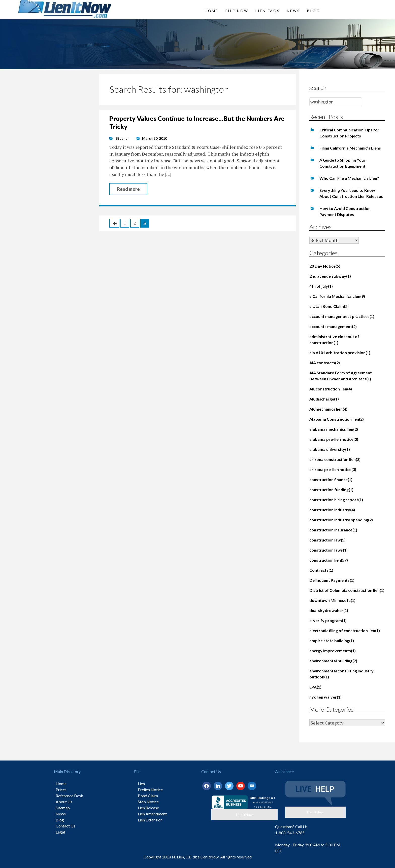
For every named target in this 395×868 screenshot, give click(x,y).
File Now (237, 11)
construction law (327, 540)
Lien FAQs (268, 11)
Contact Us (65, 826)
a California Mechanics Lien (337, 296)
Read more (128, 189)
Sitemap (63, 808)
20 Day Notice (325, 266)
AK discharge (324, 399)
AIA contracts (325, 363)
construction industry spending (341, 520)
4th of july (321, 286)
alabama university (330, 449)
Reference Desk (69, 796)
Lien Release (148, 808)
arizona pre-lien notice (333, 469)
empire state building (332, 641)
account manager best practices (342, 316)
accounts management (333, 326)
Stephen (123, 138)
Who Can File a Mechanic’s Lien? (349, 178)
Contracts (321, 570)
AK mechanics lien (328, 409)
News (293, 11)
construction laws (328, 550)
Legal (60, 832)
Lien (141, 784)
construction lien (329, 560)
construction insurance (333, 530)
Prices (61, 790)
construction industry (332, 510)
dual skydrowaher (329, 610)
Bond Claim (148, 796)
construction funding (331, 490)
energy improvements (333, 651)
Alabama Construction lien (337, 419)
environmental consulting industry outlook (341, 674)
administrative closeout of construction (334, 339)
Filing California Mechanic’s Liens (350, 148)
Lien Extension (150, 820)
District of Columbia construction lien (347, 590)
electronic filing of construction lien (345, 630)
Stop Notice (148, 802)
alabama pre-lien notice (334, 439)
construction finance (331, 479)
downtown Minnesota (332, 600)
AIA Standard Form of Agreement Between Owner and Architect (341, 376)
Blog (313, 11)
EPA (315, 687)
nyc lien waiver (325, 697)
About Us (64, 802)
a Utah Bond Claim (329, 306)
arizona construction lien (335, 459)
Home (212, 11)
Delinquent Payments (332, 580)
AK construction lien (331, 389)
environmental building (333, 661)
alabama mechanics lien (334, 429)
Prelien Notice (150, 790)
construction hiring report (336, 500)
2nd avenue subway (330, 276)
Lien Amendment (152, 814)
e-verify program (328, 620)
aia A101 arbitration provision (340, 353)
